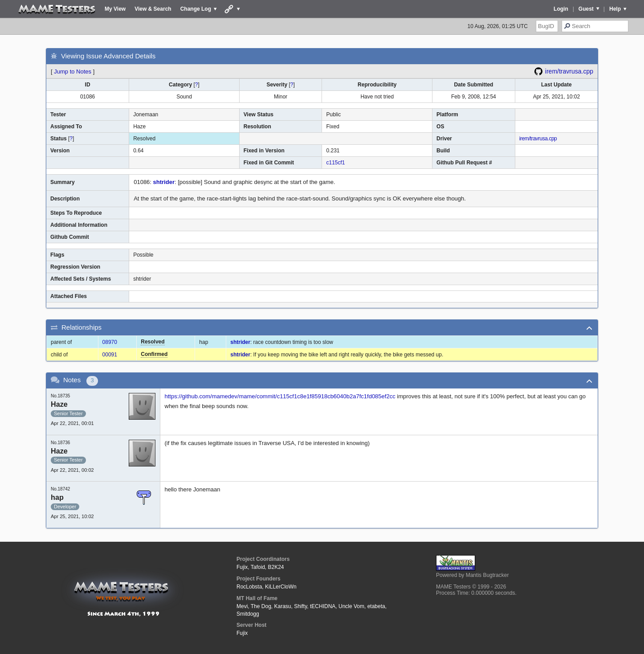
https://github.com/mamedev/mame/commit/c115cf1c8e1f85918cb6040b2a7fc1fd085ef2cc (280, 396)
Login (561, 9)
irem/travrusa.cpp (569, 71)
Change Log (196, 9)
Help (615, 9)
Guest (586, 9)
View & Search (153, 9)
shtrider (164, 182)
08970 (110, 342)
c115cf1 (335, 163)
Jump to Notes (73, 72)
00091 (110, 355)
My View (115, 9)
